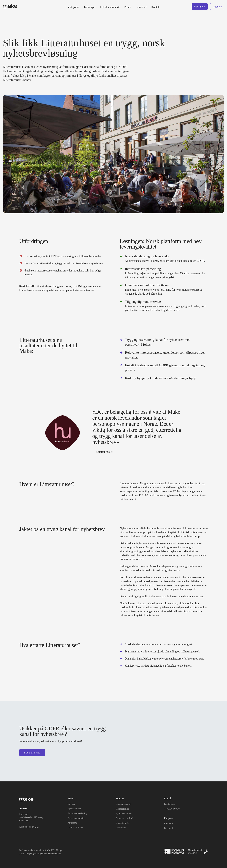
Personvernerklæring (77, 813)
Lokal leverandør (110, 7)
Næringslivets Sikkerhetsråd (48, 854)
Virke (41, 850)
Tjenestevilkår (74, 809)
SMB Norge (25, 854)
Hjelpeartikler (122, 809)
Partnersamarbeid (76, 818)
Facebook (169, 828)
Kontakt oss (170, 804)
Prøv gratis (200, 7)
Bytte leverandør (124, 813)
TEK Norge (56, 850)
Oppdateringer (123, 823)
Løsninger (90, 7)
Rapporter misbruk (125, 818)
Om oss (71, 804)
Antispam (72, 823)
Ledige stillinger (75, 827)
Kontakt (156, 7)
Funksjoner (73, 7)
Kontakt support (123, 804)
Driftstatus (121, 828)
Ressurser (141, 7)
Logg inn (217, 7)
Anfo (47, 850)
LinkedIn (169, 823)
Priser (128, 7)
